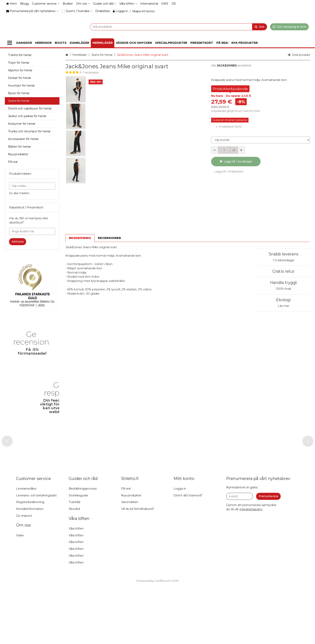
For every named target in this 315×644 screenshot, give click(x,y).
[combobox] (168, 27)
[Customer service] (46, 4)
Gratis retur (284, 271)
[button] (134, 73)
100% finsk (283, 289)
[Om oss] (83, 4)
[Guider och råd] (105, 4)
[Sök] (260, 27)
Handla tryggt (284, 283)
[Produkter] (10, 43)
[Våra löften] (128, 4)
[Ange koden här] (32, 231)
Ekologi (283, 300)
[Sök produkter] (168, 27)
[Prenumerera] (268, 554)
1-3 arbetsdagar (284, 260)
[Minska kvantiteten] (215, 150)
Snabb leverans (283, 254)
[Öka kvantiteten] (241, 150)
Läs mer (284, 306)
